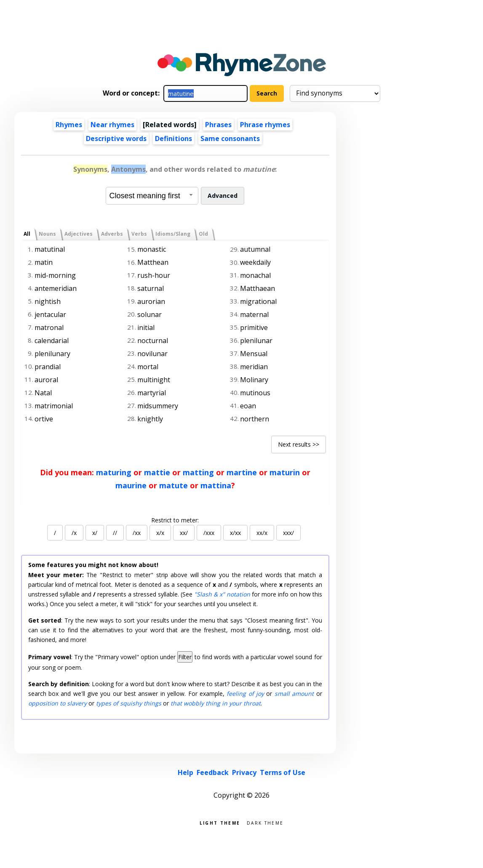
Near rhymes (112, 125)
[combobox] (152, 196)
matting (198, 472)
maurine (131, 485)
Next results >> (299, 444)
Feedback (213, 772)
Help (185, 772)
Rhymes (69, 125)
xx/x (262, 533)
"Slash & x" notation (222, 594)
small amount (294, 694)
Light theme (220, 822)
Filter (185, 657)
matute (173, 485)
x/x (160, 533)
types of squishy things (129, 703)
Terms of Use (283, 772)
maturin (285, 472)
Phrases (218, 125)
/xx (137, 533)
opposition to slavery (57, 703)
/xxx (209, 533)
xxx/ (288, 533)
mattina (216, 485)
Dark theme (265, 822)
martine (242, 472)
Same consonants (230, 138)
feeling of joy (245, 694)
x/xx (235, 533)
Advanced (223, 196)
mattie (157, 472)
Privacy (244, 772)
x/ (95, 533)
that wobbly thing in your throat (216, 703)
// (115, 533)
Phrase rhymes (265, 125)
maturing (114, 472)
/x (74, 533)
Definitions (173, 138)
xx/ (184, 533)
